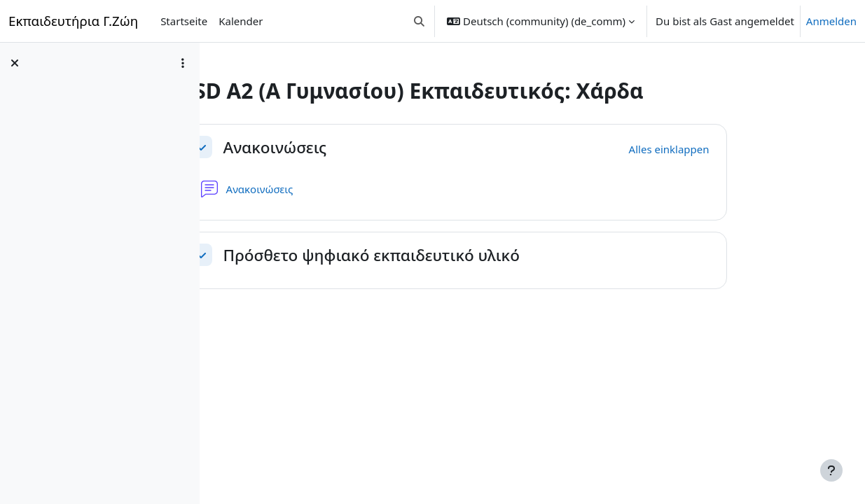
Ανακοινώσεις (344, 147)
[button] (420, 21)
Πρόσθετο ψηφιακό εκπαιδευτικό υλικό (440, 255)
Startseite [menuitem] (184, 21)
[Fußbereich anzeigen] (831, 470)
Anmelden (831, 21)
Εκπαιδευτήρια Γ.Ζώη (73, 21)
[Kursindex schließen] (15, 63)
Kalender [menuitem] (241, 21)
